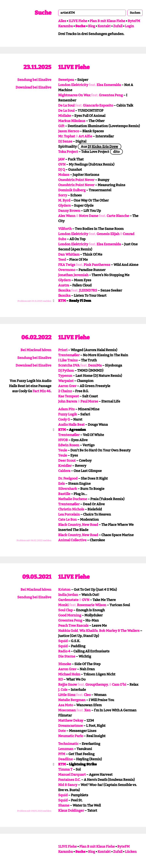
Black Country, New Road (78, 525)
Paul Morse (89, 401)
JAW (61, 159)
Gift (61, 126)
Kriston (64, 590)
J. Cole (63, 690)
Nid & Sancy (68, 785)
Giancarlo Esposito (98, 105)
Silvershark (68, 489)
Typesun (65, 376)
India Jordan (68, 595)
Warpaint (66, 381)
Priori (63, 350)
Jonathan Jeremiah (73, 275)
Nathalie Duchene (73, 499)
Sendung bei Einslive (34, 80)
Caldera (64, 471)
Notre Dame (89, 216)
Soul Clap (65, 610)
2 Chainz (65, 391)
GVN (62, 164)
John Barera (68, 401)
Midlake (65, 116)
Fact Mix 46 (42, 391)
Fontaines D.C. (69, 780)
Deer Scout (67, 461)
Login (129, 26)
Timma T (65, 769)
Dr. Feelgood (68, 478)
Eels (61, 484)
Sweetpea (66, 80)
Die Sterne (67, 656)
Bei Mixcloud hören (36, 350)
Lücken (131, 852)
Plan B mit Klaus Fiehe (108, 21)
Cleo (87, 695)
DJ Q (61, 170)
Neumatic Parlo (71, 736)
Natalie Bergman (72, 700)
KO (61, 679)
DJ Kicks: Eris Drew (103, 147)
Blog (92, 26)
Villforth (65, 229)
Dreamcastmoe (71, 726)
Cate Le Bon (67, 520)
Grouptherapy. (97, 685)
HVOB (63, 440)
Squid (63, 641)
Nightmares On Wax (74, 95)
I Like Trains (68, 360)
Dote (62, 731)
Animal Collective (72, 540)
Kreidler (65, 466)
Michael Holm (69, 674)
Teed (62, 260)
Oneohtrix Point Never (76, 180)
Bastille (64, 494)
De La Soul (66, 105)
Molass (64, 175)
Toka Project (68, 152)
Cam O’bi (119, 685)
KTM (62, 301)
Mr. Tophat (67, 136)
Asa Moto (66, 705)
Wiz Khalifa (88, 631)
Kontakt (104, 26)
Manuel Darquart (72, 775)
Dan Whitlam (69, 254)
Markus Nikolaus (72, 121)
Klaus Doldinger (71, 811)
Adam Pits (66, 409)
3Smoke (65, 664)
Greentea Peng (111, 95)
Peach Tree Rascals (73, 626)
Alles (62, 21)
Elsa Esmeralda (109, 85)
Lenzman (66, 749)
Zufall (118, 26)
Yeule (63, 450)
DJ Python (66, 371)
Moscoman (67, 710)
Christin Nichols (71, 509)
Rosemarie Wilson (92, 605)
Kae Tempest (69, 396)
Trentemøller (69, 355)
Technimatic (68, 744)
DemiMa (95, 365)
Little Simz (67, 695)
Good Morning (70, 615)
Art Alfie (85, 136)
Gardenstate (68, 600)
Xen (87, 710)
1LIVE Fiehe (78, 21)
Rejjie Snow (68, 685)
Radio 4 (64, 651)
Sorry (63, 195)
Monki (63, 605)
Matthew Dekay (71, 721)
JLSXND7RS (88, 290)
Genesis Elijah (108, 234)
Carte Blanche (118, 216)
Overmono (67, 270)
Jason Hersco (69, 131)
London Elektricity (73, 85)
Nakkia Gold (68, 631)
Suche (43, 13)
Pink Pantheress (97, 265)
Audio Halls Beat (71, 425)
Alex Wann (67, 216)
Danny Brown (69, 211)
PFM (62, 754)
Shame (64, 805)
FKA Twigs (67, 265)
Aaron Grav (67, 386)
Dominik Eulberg (72, 190)
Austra (64, 285)
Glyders (64, 206)
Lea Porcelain (69, 514)
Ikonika (64, 290)
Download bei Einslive (33, 87)
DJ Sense (65, 141)
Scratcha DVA (69, 365)
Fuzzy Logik (68, 414)
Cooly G (64, 419)
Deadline (65, 759)
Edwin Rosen (69, 445)
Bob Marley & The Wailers (119, 631)
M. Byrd (64, 200)
